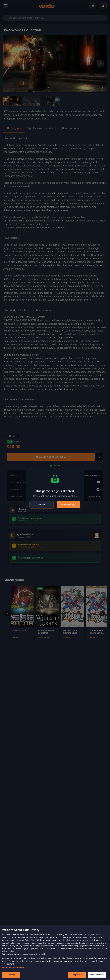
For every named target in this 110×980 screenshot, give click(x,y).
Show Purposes (97, 975)
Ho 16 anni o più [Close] (69, 505)
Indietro (42, 505)
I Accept (11, 975)
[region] (55, 953)
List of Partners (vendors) (14, 967)
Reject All (77, 975)
